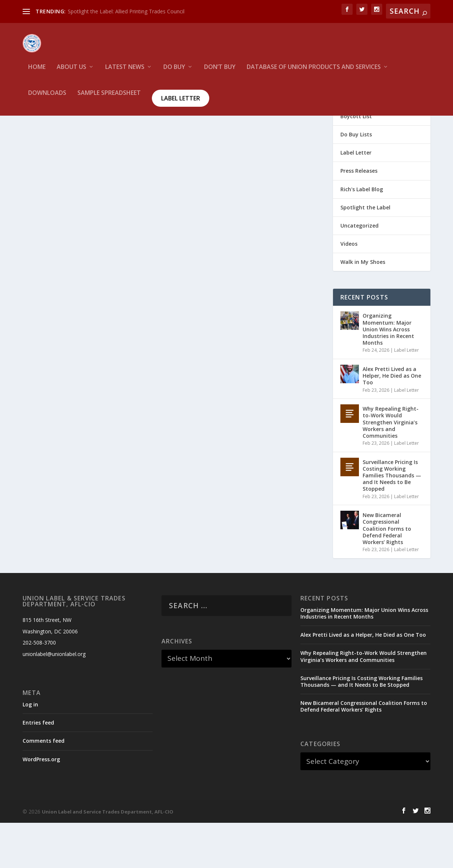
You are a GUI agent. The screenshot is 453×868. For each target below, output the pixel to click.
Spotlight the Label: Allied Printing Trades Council (126, 11)
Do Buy (174, 72)
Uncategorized (359, 271)
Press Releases (359, 216)
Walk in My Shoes (363, 307)
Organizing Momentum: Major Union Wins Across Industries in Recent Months (388, 374)
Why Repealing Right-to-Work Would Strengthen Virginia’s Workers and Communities (391, 467)
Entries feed (38, 768)
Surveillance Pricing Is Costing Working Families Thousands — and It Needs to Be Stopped (392, 521)
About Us (71, 72)
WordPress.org (41, 804)
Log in (30, 750)
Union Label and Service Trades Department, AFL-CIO (108, 857)
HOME (37, 72)
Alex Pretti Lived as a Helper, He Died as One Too (392, 421)
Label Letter (181, 103)
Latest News (125, 72)
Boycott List (356, 161)
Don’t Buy (220, 72)
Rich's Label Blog (362, 234)
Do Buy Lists (356, 180)
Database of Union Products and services (314, 72)
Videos (349, 289)
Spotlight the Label (365, 253)
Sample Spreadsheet (109, 98)
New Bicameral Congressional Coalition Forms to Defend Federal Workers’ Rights (387, 574)
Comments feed (44, 786)
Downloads (47, 98)
